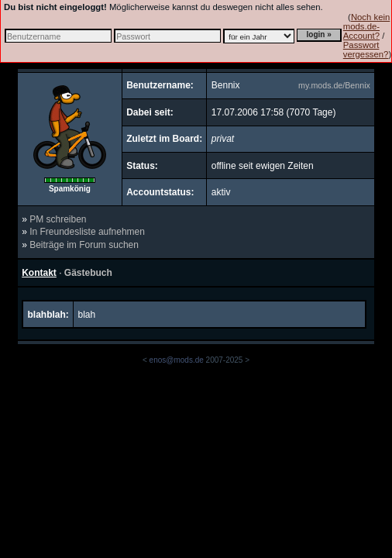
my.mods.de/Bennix (334, 85)
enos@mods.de (177, 360)
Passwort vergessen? (366, 50)
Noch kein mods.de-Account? (366, 26)
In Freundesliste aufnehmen (87, 232)
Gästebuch (88, 273)
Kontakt (39, 273)
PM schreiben (58, 219)
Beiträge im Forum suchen (84, 245)
